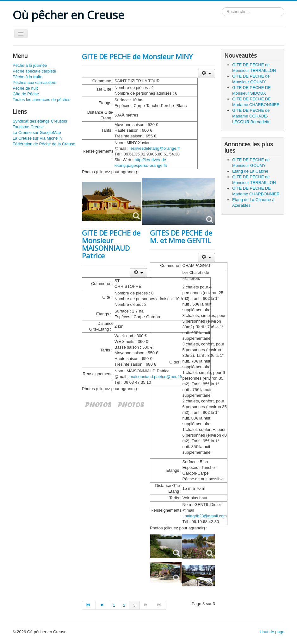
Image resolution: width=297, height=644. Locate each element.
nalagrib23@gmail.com (206, 516)
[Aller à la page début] (89, 605)
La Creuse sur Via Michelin (37, 138)
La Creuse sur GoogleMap (37, 133)
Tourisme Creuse (28, 127)
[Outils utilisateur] (206, 74)
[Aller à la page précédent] (102, 605)
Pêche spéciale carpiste (34, 71)
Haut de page (272, 632)
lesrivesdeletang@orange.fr (155, 148)
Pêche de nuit (25, 88)
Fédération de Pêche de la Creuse (44, 144)
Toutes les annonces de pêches (41, 100)
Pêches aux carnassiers (34, 82)
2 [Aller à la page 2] (124, 605)
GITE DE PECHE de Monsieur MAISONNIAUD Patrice (111, 244)
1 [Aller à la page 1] (114, 605)
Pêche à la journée (30, 65)
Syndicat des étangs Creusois (40, 121)
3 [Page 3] (134, 605)
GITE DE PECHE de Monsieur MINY (137, 56)
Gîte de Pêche (26, 94)
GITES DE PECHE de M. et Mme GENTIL (181, 237)
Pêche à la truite (28, 77)
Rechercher (222, 7)
